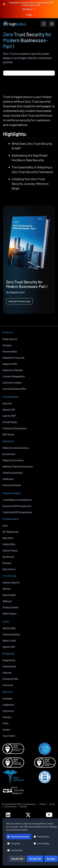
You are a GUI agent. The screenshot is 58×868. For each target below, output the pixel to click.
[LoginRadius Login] (44, 24)
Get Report (29, 9)
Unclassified (15, 850)
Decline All (17, 859)
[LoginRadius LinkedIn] (8, 815)
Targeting (14, 843)
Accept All (35, 859)
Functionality (41, 843)
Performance (41, 837)
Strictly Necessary (18, 837)
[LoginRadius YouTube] (49, 815)
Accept (51, 859)
